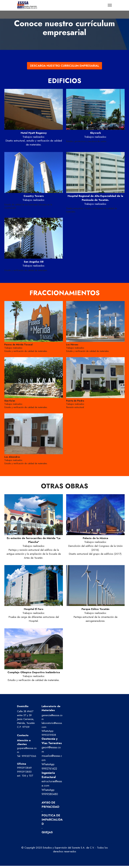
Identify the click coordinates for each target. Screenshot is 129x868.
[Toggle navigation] (110, 5)
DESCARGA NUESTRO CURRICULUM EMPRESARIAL (65, 66)
